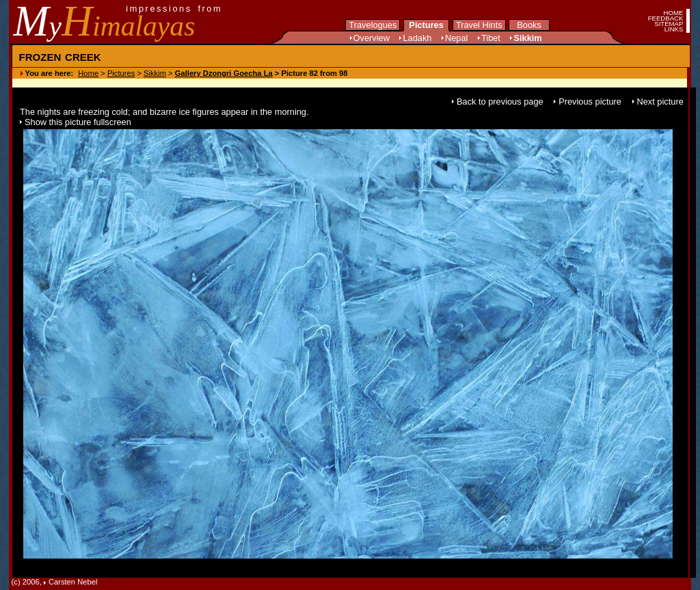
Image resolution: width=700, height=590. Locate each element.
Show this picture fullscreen (78, 122)
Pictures (427, 25)
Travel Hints (479, 25)
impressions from (174, 9)
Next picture (660, 102)
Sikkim (527, 38)
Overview (372, 38)
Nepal (456, 38)
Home (88, 73)
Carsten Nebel (73, 582)
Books (529, 25)
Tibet (491, 38)
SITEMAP (669, 24)
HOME (674, 13)
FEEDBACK (666, 18)
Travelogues (373, 25)
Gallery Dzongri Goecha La (224, 73)
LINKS (674, 29)
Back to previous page (501, 102)
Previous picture (591, 102)
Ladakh (417, 38)
